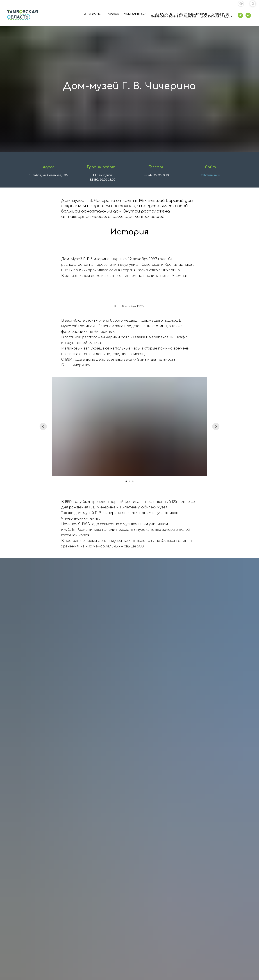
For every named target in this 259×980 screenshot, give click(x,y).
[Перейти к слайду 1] (126, 481)
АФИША (113, 14)
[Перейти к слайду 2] (129, 481)
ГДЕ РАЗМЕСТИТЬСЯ (192, 14)
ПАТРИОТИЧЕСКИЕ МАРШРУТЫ (173, 17)
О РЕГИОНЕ (92, 14)
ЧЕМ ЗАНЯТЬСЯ (136, 14)
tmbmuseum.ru (211, 175)
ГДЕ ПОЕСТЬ (163, 14)
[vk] (248, 15)
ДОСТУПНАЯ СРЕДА (216, 17)
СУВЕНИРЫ (221, 14)
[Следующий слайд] (216, 426)
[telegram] (240, 15)
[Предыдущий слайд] (43, 426)
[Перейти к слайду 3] (133, 481)
